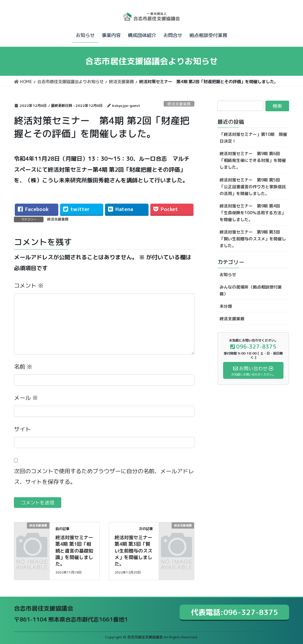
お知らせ (228, 274)
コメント (29, 285)
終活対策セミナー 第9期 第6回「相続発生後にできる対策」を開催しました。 (253, 160)
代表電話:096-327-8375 (234, 612)
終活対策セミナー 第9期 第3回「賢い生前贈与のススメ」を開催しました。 (253, 239)
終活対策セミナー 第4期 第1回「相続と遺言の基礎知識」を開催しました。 (77, 551)
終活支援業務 (179, 104)
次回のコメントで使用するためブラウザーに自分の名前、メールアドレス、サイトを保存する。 (104, 476)
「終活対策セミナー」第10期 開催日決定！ (253, 138)
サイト (22, 429)
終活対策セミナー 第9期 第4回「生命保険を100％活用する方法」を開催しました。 (253, 213)
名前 (23, 367)
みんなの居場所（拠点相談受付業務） (251, 290)
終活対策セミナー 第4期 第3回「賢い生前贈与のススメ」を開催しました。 (136, 551)
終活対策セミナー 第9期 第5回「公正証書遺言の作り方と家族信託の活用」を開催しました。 (253, 187)
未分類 (226, 306)
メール (26, 398)
